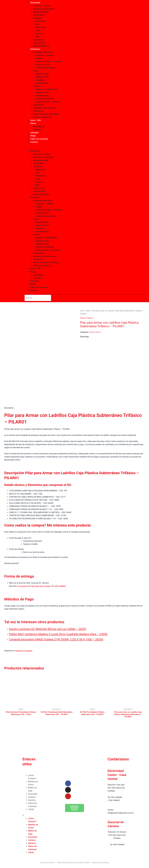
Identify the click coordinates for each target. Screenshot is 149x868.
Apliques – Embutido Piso (47, 89)
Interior (36, 71)
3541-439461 (114, 800)
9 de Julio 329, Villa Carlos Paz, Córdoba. (116, 788)
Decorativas (41, 21)
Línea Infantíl (38, 105)
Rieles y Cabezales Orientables (46, 114)
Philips (33, 136)
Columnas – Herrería (42, 6)
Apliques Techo (42, 77)
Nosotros (32, 800)
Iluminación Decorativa (43, 52)
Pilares (33, 123)
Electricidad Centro (47, 863)
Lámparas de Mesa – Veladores (49, 61)
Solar (38, 31)
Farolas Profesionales (45, 99)
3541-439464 (62, 585)
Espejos (39, 58)
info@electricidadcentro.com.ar (121, 813)
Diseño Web (96, 863)
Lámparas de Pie (43, 65)
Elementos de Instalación (44, 9)
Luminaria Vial (39, 43)
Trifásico (90, 318)
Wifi (37, 37)
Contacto (34, 142)
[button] (85, 148)
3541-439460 (116, 797)
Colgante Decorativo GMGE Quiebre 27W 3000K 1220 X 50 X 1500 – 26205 (60, 639)
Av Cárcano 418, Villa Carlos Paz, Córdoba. (36, 585)
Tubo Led (40, 34)
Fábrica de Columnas (39, 139)
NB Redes (106, 863)
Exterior (36, 86)
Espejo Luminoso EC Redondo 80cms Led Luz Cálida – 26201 (51, 628)
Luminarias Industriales (46, 68)
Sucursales (33, 794)
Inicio (82, 311)
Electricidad (35, 3)
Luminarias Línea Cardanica (45, 108)
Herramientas (39, 15)
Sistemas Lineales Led (42, 117)
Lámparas (37, 18)
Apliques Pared (42, 74)
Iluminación (35, 49)
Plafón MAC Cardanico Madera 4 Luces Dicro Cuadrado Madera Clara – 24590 (62, 633)
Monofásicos (38, 127)
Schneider (34, 133)
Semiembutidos (42, 83)
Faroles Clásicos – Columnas (48, 102)
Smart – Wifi (35, 120)
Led (37, 24)
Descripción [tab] (9, 407)
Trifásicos (37, 130)
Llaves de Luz (39, 40)
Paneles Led (38, 111)
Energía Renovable (41, 12)
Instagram (29, 650)
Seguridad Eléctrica (41, 46)
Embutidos (40, 80)
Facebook (19, 650)
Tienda (31, 809)
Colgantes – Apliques (45, 55)
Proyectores (41, 27)
